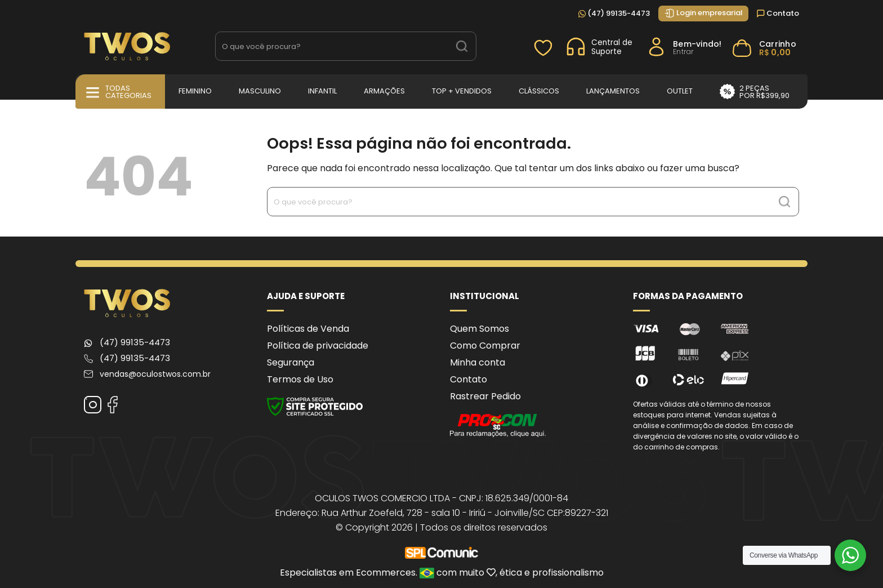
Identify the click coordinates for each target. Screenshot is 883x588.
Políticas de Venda (308, 329)
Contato (778, 13)
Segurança (291, 362)
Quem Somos (480, 329)
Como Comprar (485, 346)
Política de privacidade (318, 346)
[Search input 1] (332, 46)
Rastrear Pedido (485, 396)
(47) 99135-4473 (614, 13)
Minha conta (478, 362)
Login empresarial (703, 13)
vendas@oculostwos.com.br (155, 374)
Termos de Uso (300, 379)
